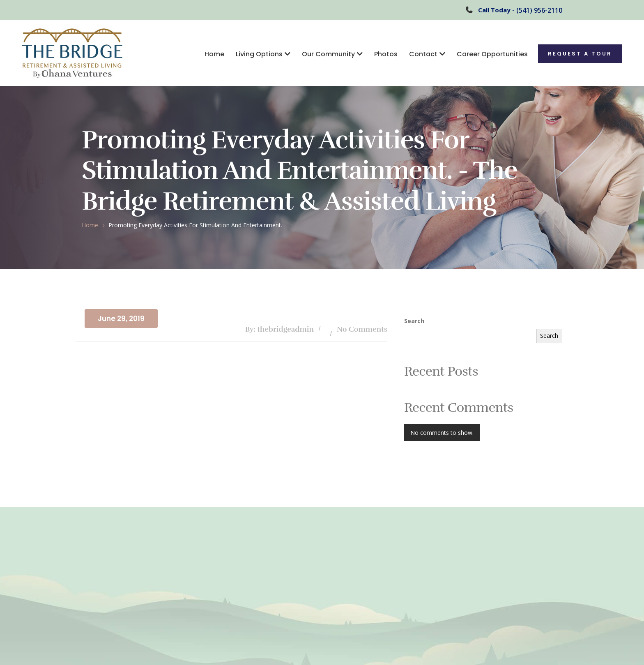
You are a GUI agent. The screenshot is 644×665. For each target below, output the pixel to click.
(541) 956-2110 (539, 10)
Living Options (259, 54)
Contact (423, 54)
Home (214, 54)
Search (414, 321)
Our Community (328, 54)
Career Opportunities (492, 54)
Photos (386, 54)
